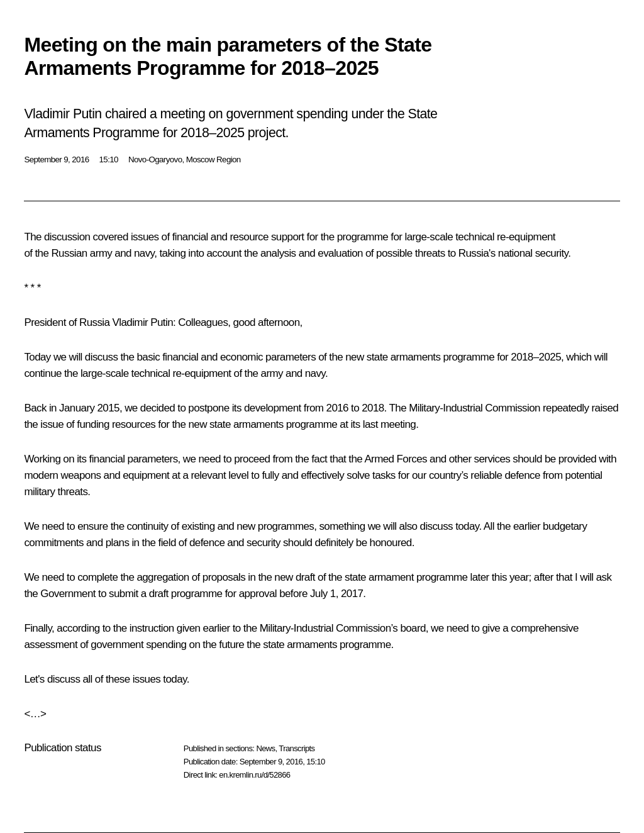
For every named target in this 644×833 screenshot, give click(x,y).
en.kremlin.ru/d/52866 (254, 775)
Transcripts (297, 748)
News (265, 748)
